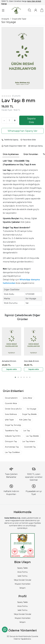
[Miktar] (9, 120)
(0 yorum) (16, 96)
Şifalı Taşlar (9, 420)
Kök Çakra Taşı (25, 420)
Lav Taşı (27, 431)
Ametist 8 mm (9, 361)
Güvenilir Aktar (11, 403)
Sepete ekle (11, 369)
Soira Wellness (11, 414)
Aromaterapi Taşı (12, 447)
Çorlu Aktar (28, 398)
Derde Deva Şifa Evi (13, 409)
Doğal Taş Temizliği (13, 425)
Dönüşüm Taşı (11, 441)
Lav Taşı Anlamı (29, 441)
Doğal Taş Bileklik (29, 414)
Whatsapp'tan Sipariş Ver (23, 131)
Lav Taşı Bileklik (32, 436)
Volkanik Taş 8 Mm (13, 436)
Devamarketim (11, 398)
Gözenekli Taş (30, 447)
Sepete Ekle (31, 120)
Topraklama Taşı (11, 431)
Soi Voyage (32, 409)
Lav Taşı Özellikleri (12, 452)
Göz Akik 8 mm (31, 361)
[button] (15, 377)
